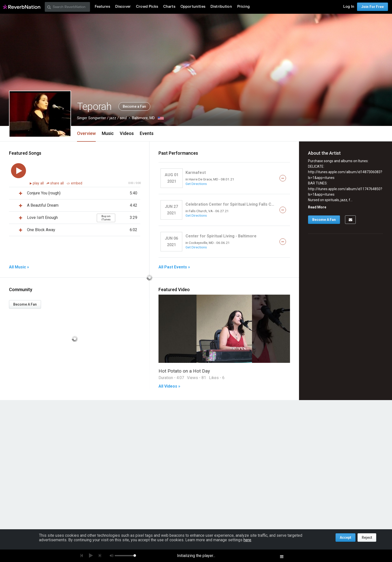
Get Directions (196, 184)
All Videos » (169, 386)
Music (108, 133)
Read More (317, 207)
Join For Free (372, 7)
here (247, 540)
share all (56, 183)
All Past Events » (174, 267)
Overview (86, 133)
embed (74, 183)
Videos (127, 133)
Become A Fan (25, 304)
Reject (367, 538)
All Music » (19, 267)
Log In (349, 7)
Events (147, 133)
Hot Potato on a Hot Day (184, 371)
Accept (345, 538)
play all (39, 183)
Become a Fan (134, 106)
